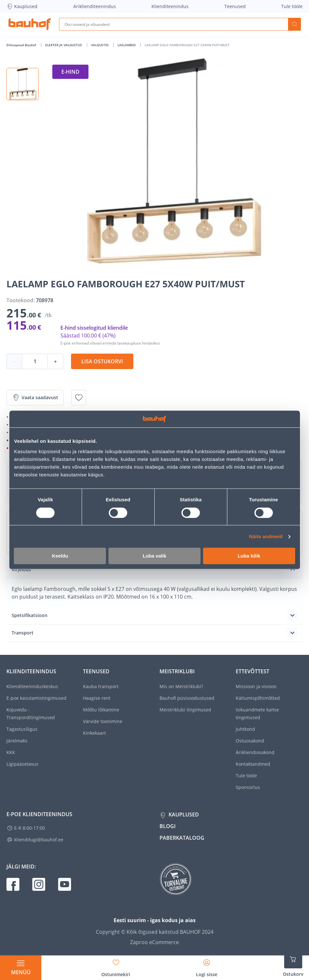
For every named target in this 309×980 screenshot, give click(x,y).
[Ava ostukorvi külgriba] (293, 964)
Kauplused (22, 6)
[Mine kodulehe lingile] (30, 24)
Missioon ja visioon (256, 686)
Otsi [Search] (294, 24)
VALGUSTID (100, 45)
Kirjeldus (21, 569)
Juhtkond (245, 729)
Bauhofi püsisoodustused (187, 698)
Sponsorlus (248, 787)
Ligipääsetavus (22, 764)
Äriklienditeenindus (95, 6)
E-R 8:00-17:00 (30, 828)
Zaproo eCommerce (154, 942)
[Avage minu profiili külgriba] (207, 966)
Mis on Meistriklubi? (181, 686)
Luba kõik (249, 556)
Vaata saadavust (35, 398)
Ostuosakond (250, 741)
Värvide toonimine (103, 721)
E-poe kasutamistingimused (36, 698)
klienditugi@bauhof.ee (39, 840)
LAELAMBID (127, 45)
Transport (23, 633)
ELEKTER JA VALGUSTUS (64, 45)
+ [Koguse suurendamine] (55, 361)
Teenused (235, 6)
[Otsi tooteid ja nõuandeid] (174, 24)
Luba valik (154, 556)
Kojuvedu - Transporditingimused (31, 714)
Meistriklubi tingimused (185, 710)
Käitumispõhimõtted (258, 698)
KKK (11, 752)
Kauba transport (101, 686)
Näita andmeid (266, 536)
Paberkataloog (182, 838)
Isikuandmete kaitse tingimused (257, 714)
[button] (23, 84)
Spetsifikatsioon (30, 615)
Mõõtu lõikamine (101, 710)
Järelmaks (17, 741)
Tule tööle (292, 6)
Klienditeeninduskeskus (32, 686)
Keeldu (60, 556)
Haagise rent (97, 698)
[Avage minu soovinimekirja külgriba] (116, 966)
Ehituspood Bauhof (22, 45)
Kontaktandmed (253, 764)
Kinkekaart (94, 733)
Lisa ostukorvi (102, 361)
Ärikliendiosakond (255, 752)
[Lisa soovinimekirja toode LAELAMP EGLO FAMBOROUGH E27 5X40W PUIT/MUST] (79, 398)
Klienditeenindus (170, 6)
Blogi (168, 826)
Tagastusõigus (22, 729)
